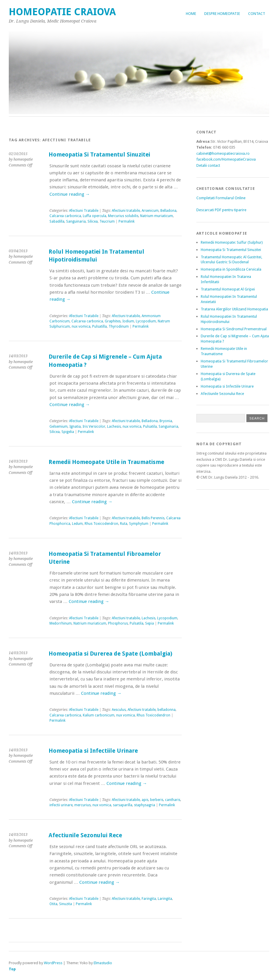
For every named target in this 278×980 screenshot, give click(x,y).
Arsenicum (150, 211)
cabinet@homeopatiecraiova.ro (223, 153)
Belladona (168, 211)
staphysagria (145, 805)
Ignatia (75, 427)
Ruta (124, 524)
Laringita (165, 899)
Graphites (113, 321)
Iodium (128, 321)
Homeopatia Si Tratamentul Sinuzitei (99, 155)
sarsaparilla (123, 805)
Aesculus (119, 710)
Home (191, 14)
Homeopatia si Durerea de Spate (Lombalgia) (110, 654)
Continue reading (70, 194)
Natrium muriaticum (157, 216)
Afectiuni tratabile (126, 211)
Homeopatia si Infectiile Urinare (93, 751)
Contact (257, 14)
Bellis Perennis (153, 518)
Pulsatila (150, 427)
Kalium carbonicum (99, 715)
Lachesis (114, 427)
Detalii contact (208, 165)
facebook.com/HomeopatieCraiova (226, 159)
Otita (53, 904)
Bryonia (166, 421)
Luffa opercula (95, 216)
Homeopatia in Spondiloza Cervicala (231, 269)
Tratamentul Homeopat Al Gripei (228, 289)
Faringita (149, 899)
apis (145, 800)
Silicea (93, 221)
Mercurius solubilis (123, 216)
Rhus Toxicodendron (101, 524)
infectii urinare (61, 805)
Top (12, 969)
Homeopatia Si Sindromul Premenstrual (234, 329)
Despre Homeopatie (222, 14)
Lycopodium (146, 321)
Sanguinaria (76, 221)
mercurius (83, 805)
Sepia (150, 623)
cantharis (173, 800)
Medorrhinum (61, 623)
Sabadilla (57, 221)
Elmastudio (103, 963)
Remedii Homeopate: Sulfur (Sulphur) (232, 242)
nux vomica (81, 326)
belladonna (167, 710)
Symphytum (139, 524)
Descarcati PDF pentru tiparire (221, 210)
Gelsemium (59, 427)
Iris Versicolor (94, 427)
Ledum (77, 524)
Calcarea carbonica (65, 216)
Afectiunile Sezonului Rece (85, 835)
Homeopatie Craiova (62, 12)
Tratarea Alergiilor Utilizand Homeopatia (234, 309)
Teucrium (107, 221)
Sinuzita (66, 904)
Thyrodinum (119, 326)
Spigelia (68, 432)
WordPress (53, 963)
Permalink (127, 221)
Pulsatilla (99, 326)
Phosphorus (118, 623)
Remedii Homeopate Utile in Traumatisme (106, 462)
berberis (157, 800)
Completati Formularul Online (221, 198)
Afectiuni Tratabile (84, 211)
